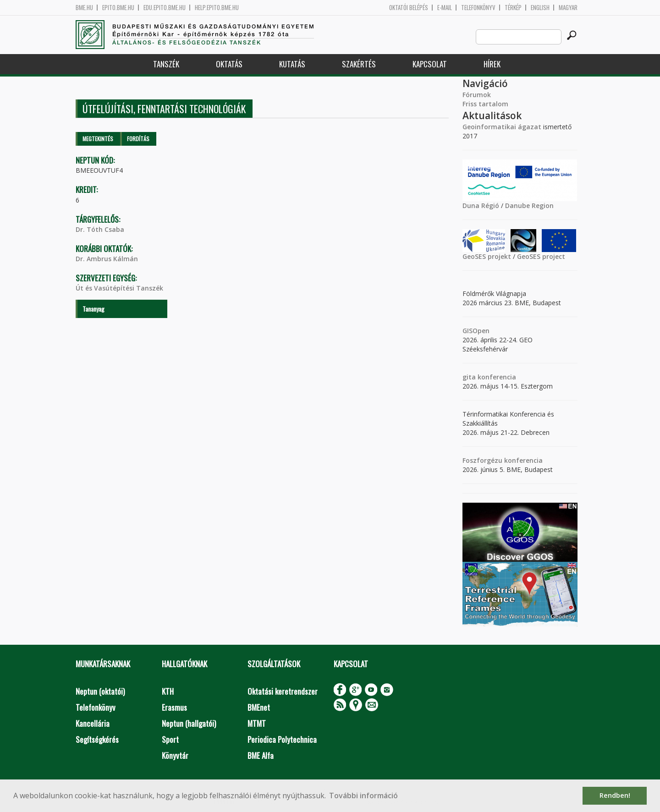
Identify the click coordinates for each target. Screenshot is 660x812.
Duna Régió (481, 206)
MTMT (257, 723)
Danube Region (529, 206)
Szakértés (359, 64)
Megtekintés (98, 139)
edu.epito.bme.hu (165, 8)
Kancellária (93, 723)
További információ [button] (363, 796)
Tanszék (166, 64)
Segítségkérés (97, 739)
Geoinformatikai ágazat (502, 127)
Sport (170, 739)
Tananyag (93, 309)
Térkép (513, 8)
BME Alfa (261, 755)
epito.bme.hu (118, 8)
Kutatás (292, 64)
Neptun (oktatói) (100, 691)
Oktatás (229, 64)
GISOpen (476, 331)
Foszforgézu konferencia (503, 460)
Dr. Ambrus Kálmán (107, 259)
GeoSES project (541, 256)
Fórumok (477, 95)
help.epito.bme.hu (217, 8)
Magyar (568, 8)
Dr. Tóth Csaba (100, 229)
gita (469, 377)
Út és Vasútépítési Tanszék (119, 288)
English (540, 8)
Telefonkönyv (478, 8)
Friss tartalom (485, 104)
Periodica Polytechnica (282, 739)
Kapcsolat (430, 64)
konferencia (496, 377)
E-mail (445, 8)
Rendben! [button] (615, 795)
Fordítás (138, 139)
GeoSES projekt (487, 256)
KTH (168, 691)
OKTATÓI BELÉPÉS (409, 8)
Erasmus (174, 707)
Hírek (492, 64)
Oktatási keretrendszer (283, 691)
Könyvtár (175, 755)
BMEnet (259, 707)
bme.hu (84, 8)
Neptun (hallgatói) (189, 723)
